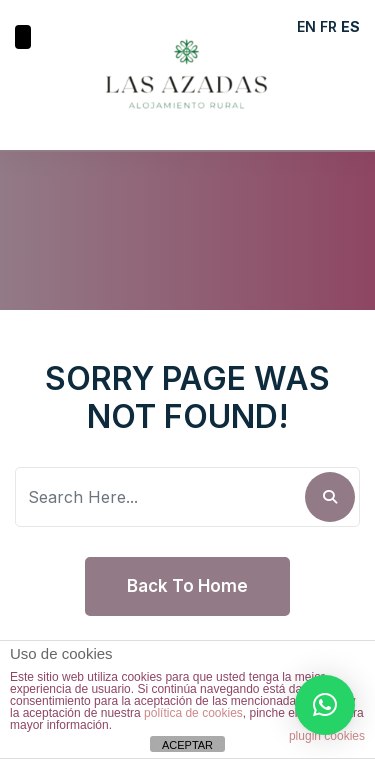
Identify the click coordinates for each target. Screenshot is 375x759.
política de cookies (193, 713)
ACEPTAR (187, 745)
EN (306, 26)
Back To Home (187, 586)
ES (350, 26)
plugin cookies (327, 736)
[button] (325, 705)
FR (328, 26)
